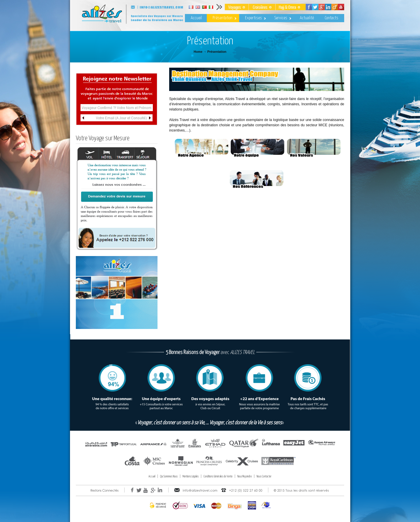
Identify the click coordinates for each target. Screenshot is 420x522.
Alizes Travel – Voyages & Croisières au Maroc (149, 16)
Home (198, 52)
